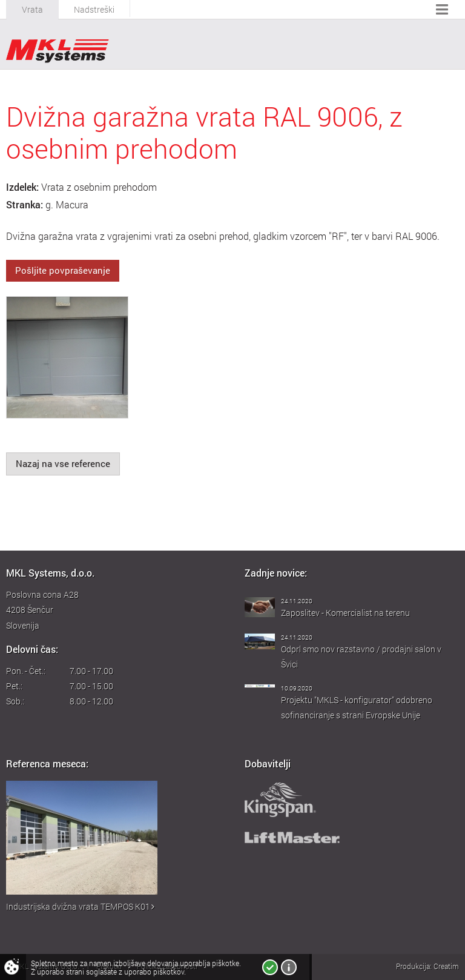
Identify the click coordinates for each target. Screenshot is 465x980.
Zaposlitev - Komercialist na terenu (345, 613)
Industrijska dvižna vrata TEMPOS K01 (80, 906)
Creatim (446, 966)
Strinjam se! (270, 967)
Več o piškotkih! (289, 967)
